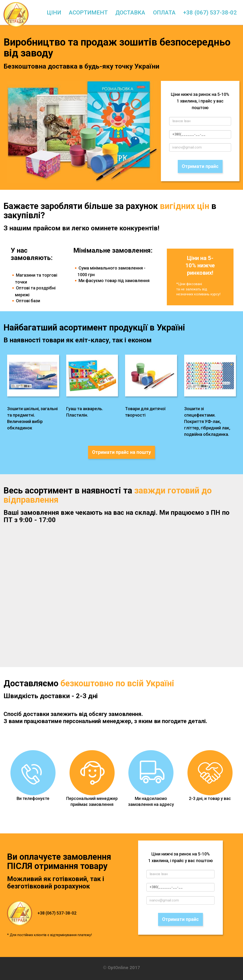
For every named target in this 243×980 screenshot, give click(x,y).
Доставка (130, 13)
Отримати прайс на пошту (121, 452)
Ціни (54, 13)
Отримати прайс (200, 166)
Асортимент (88, 13)
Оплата (164, 13)
